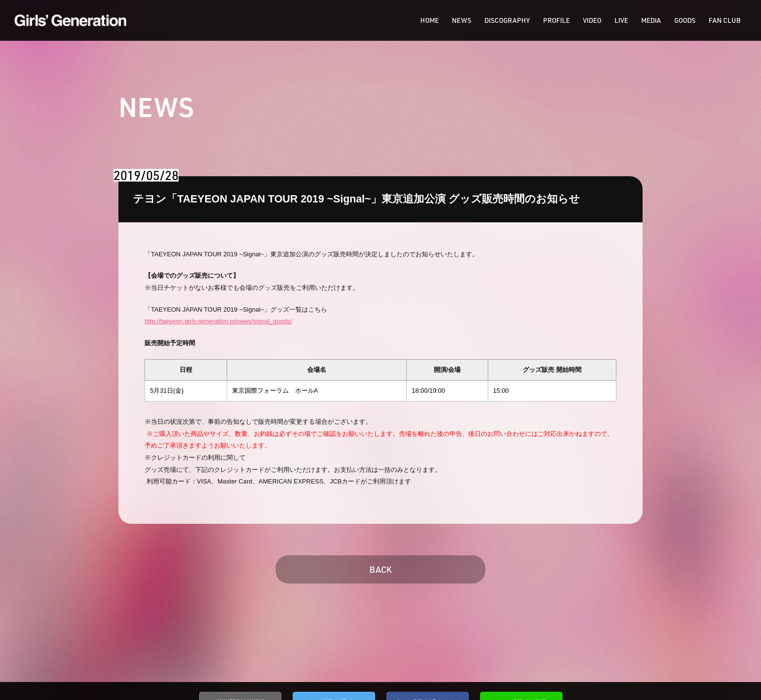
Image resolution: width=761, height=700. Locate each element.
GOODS (685, 20)
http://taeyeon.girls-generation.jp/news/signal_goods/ (218, 321)
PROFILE (556, 20)
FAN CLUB (725, 20)
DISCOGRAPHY (507, 20)
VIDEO (592, 20)
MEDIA (651, 20)
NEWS (462, 20)
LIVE (621, 20)
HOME (430, 20)
